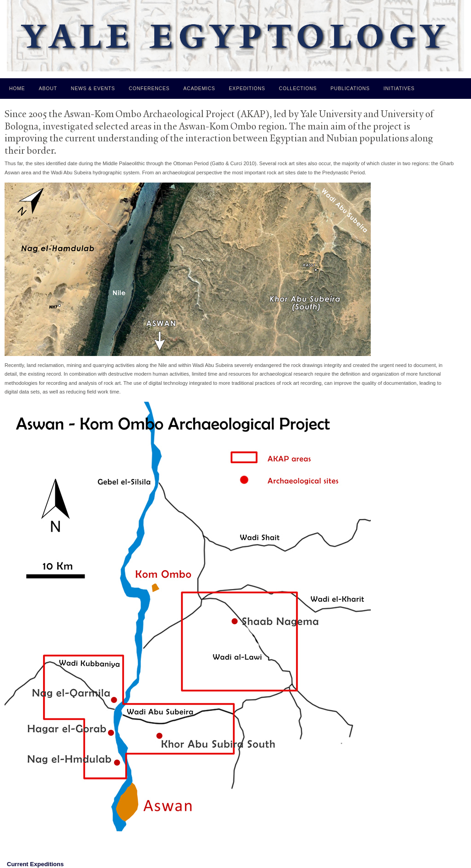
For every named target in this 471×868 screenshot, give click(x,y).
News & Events (93, 88)
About (48, 88)
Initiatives (399, 88)
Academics (200, 88)
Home (17, 88)
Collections (298, 88)
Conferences (149, 88)
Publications (350, 88)
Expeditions (247, 88)
